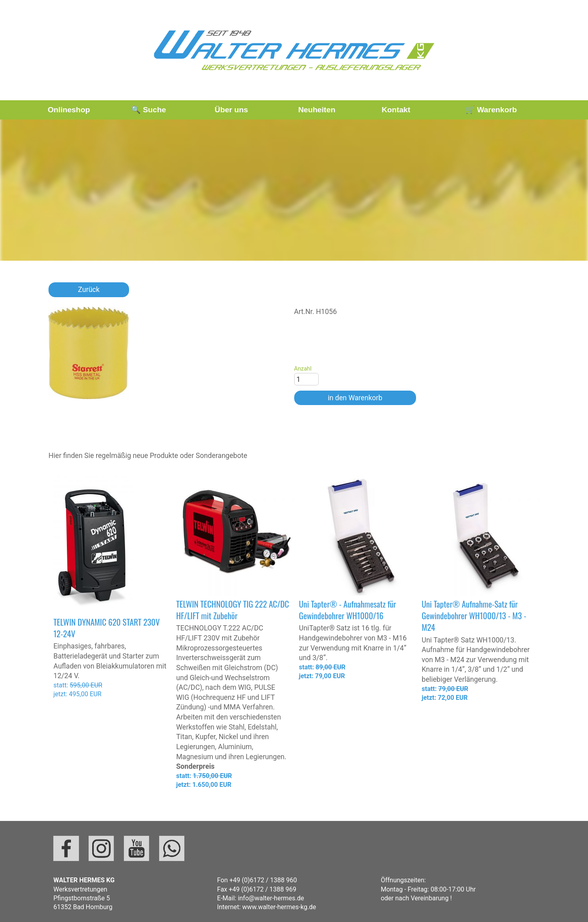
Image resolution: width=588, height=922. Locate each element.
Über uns (231, 110)
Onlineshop (69, 110)
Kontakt (396, 110)
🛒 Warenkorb (491, 110)
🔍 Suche (149, 110)
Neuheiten (317, 110)
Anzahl (303, 369)
